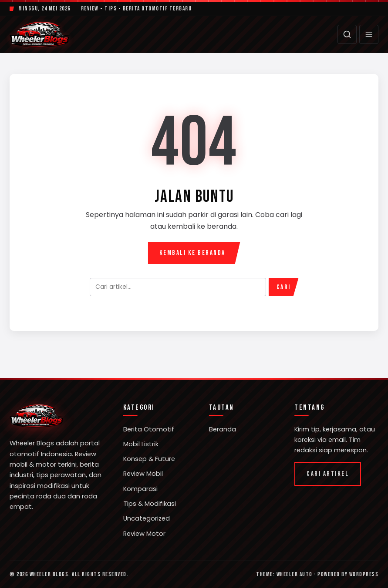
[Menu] (369, 34)
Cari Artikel (328, 474)
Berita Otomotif (149, 429)
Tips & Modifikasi (150, 504)
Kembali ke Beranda (192, 253)
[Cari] (347, 34)
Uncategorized (147, 518)
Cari (284, 287)
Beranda (223, 429)
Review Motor (144, 534)
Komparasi (140, 489)
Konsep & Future (149, 459)
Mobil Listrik (141, 444)
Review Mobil (143, 474)
